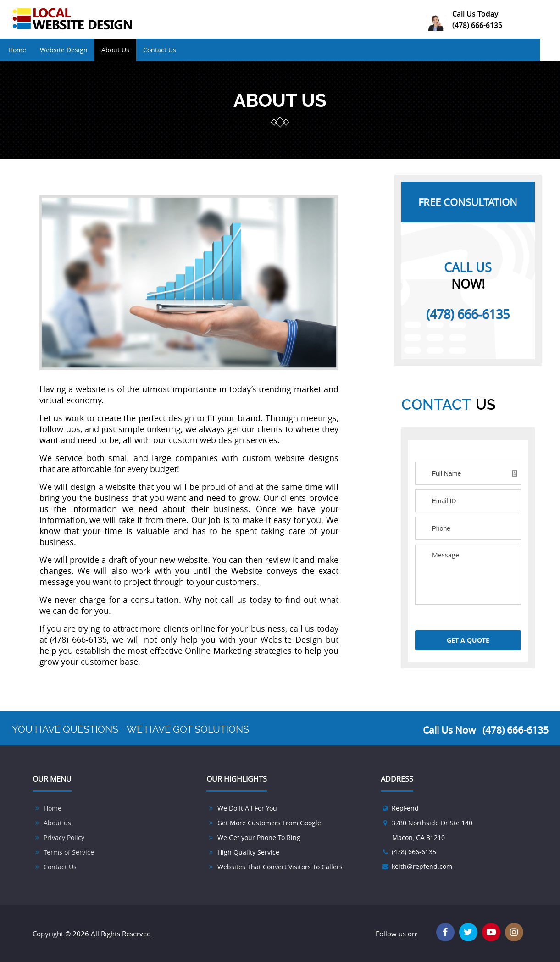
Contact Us (170, 50)
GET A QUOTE (468, 640)
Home (28, 50)
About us (57, 823)
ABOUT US (280, 101)
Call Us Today (475, 14)
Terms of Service (69, 852)
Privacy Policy (64, 837)
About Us (126, 50)
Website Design (74, 50)
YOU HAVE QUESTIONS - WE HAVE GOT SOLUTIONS (130, 729)
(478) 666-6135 (477, 25)
